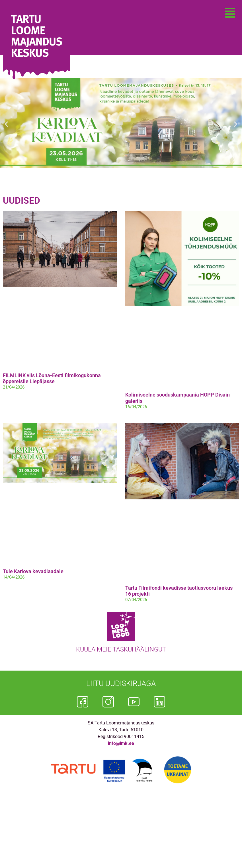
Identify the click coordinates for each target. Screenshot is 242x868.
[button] (230, 13)
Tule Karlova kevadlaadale (33, 571)
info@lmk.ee (121, 743)
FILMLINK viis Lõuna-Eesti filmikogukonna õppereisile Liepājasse (52, 378)
